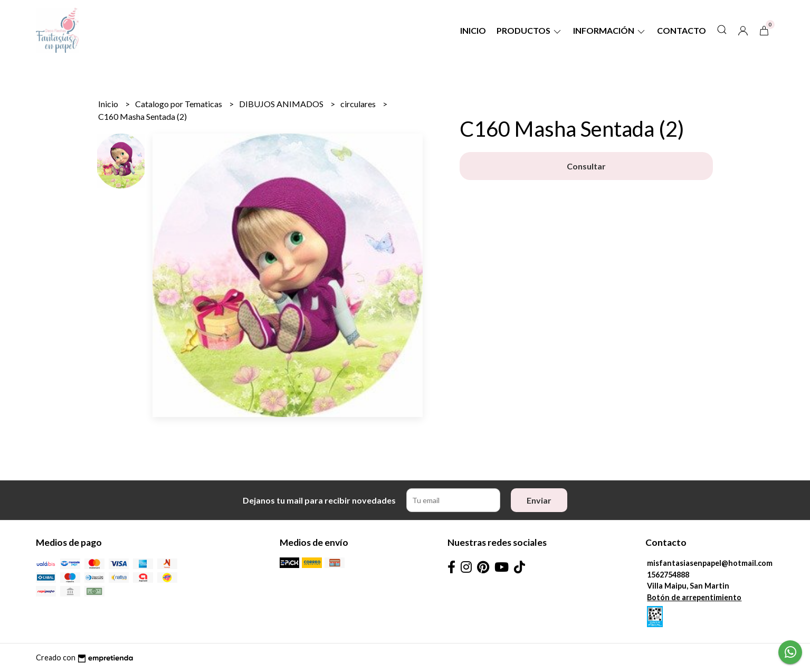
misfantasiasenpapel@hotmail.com (710, 563)
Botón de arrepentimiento (694, 597)
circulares (359, 104)
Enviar (539, 500)
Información (610, 30)
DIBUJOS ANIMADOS (282, 104)
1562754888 (668, 575)
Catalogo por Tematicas (179, 104)
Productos (530, 30)
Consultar (586, 166)
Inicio (473, 30)
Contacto (682, 30)
